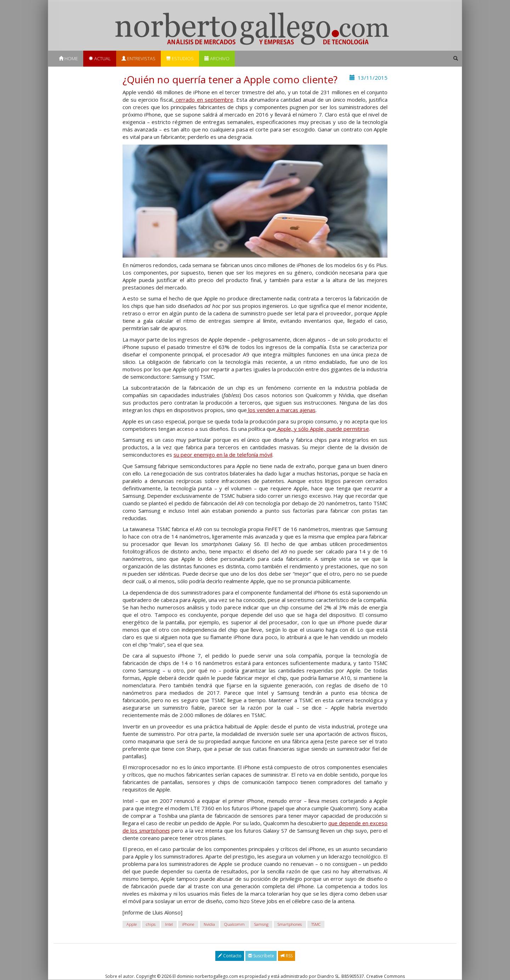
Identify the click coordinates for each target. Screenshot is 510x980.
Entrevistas (138, 58)
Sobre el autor (120, 976)
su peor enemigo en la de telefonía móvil (223, 455)
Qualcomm (234, 924)
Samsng (261, 924)
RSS (287, 956)
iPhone (188, 924)
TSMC (316, 924)
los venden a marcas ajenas (281, 410)
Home (68, 58)
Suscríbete (261, 956)
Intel (169, 924)
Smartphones (290, 924)
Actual (100, 58)
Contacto (230, 956)
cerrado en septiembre (204, 100)
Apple (132, 924)
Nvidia (209, 924)
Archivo (217, 58)
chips (151, 924)
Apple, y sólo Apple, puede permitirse (322, 429)
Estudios (180, 58)
